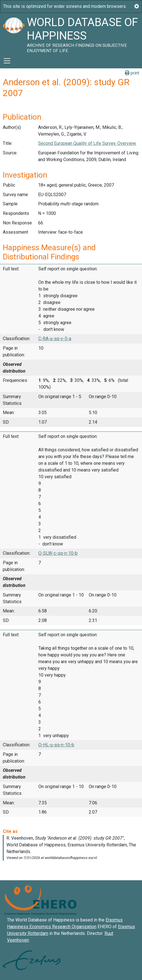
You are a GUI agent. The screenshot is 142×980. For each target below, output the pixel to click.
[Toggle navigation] (7, 61)
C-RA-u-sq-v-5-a (55, 339)
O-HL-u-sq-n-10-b (56, 745)
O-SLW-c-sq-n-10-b (58, 553)
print (132, 73)
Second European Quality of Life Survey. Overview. (87, 143)
